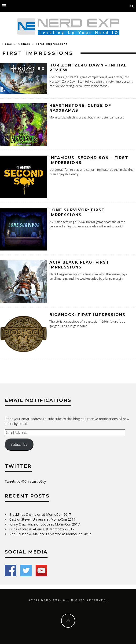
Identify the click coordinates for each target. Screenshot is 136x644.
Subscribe (19, 444)
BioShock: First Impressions (87, 315)
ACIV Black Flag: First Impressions (79, 265)
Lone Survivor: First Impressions (77, 212)
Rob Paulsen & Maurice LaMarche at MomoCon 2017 (50, 534)
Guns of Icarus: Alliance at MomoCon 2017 (42, 529)
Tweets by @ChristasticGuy (25, 481)
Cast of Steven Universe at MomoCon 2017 (42, 519)
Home (7, 44)
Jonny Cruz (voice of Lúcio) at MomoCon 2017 (44, 524)
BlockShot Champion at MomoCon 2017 (40, 514)
